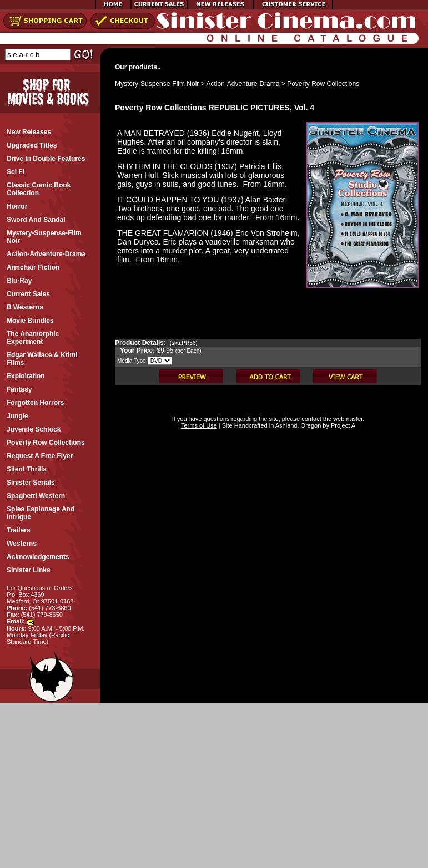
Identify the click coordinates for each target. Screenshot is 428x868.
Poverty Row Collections (323, 84)
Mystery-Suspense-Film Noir (157, 84)
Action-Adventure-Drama (243, 84)
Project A (342, 425)
